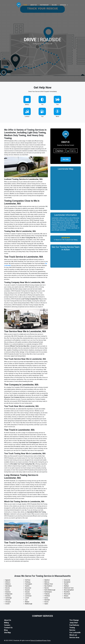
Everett (7, 604)
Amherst (8, 582)
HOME (25, 5)
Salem (46, 604)
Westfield (67, 592)
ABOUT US (34, 5)
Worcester (67, 598)
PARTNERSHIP (44, 5)
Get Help (66, 159)
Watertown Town (69, 588)
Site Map (7, 633)
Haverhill (27, 590)
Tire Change (74, 620)
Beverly (8, 588)
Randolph (47, 600)
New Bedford (48, 586)
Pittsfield (47, 596)
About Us (8, 620)
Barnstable (8, 586)
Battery (27, 104)
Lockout (27, 116)
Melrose (47, 582)
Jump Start (74, 623)
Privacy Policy (46, 640)
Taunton (66, 584)
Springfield (67, 582)
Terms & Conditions (36, 640)
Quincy (46, 598)
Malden (27, 602)
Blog (6, 630)
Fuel (42, 116)
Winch (57, 116)
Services (64, 5)
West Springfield (69, 590)
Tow (57, 104)
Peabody (47, 594)
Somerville (67, 580)
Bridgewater (9, 594)
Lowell (27, 598)
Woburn (66, 596)
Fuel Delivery (74, 625)
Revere (46, 602)
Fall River (28, 580)
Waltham (66, 586)
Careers (7, 625)
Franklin (27, 586)
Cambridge (8, 598)
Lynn (26, 600)
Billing (54, 5)
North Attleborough (50, 590)
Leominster (28, 596)
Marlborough (29, 604)
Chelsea (8, 600)
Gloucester (28, 588)
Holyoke (27, 592)
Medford (47, 580)
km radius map (66, 190)
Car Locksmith (75, 633)
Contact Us (8, 628)
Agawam (8, 580)
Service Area (74, 637)
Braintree (8, 592)
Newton (47, 588)
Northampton (48, 592)
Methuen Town (49, 584)
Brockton (8, 596)
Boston (7, 590)
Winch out (73, 635)
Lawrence (28, 594)
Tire (42, 104)
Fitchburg (28, 582)
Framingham (28, 584)
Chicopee (8, 602)
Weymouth (67, 594)
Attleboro (8, 584)
